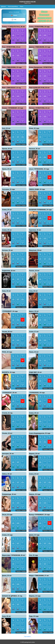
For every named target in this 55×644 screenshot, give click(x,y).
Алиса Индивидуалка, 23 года (40, 433)
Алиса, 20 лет (34, 474)
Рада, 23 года (34, 616)
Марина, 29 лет (34, 454)
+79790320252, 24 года (37, 393)
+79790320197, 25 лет (9, 393)
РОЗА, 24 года (7, 352)
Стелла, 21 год (7, 413)
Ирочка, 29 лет (7, 149)
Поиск (22, 7)
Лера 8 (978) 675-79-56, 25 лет (39, 88)
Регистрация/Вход (13, 7)
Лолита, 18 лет (34, 271)
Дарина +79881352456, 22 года (40, 47)
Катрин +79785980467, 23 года (13, 108)
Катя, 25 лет (6, 128)
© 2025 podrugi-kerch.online (27, 642)
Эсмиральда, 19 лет (9, 494)
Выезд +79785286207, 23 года (39, 515)
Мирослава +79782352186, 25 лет (14, 555)
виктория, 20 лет (8, 454)
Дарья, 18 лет (34, 311)
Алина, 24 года (7, 535)
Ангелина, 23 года (8, 189)
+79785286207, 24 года (10, 311)
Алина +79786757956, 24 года (39, 27)
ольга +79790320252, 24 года (39, 169)
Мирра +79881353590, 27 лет (39, 576)
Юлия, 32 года (34, 128)
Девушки (3, 7)
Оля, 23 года (33, 555)
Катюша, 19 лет (7, 250)
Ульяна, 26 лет (7, 332)
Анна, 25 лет (6, 291)
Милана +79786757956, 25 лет (39, 108)
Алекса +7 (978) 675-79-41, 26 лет (14, 27)
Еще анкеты (27, 637)
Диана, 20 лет (7, 576)
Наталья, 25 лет (35, 149)
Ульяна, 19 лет (7, 433)
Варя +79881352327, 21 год (11, 88)
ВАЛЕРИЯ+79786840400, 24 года (40, 210)
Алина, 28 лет (7, 230)
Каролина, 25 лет (35, 230)
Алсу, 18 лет (33, 291)
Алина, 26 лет (34, 413)
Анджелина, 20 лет (9, 271)
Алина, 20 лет (7, 210)
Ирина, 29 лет (7, 169)
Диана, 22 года (34, 535)
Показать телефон (21, 43)
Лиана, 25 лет (34, 352)
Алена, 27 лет (34, 332)
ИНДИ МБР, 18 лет (35, 372)
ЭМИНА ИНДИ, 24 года (37, 189)
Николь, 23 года (35, 494)
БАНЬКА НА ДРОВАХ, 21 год (12, 596)
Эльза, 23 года (7, 515)
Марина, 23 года (35, 596)
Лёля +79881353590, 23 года (12, 67)
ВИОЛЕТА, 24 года (8, 372)
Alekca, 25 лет (7, 474)
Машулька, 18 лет (35, 250)
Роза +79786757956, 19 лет (11, 47)
